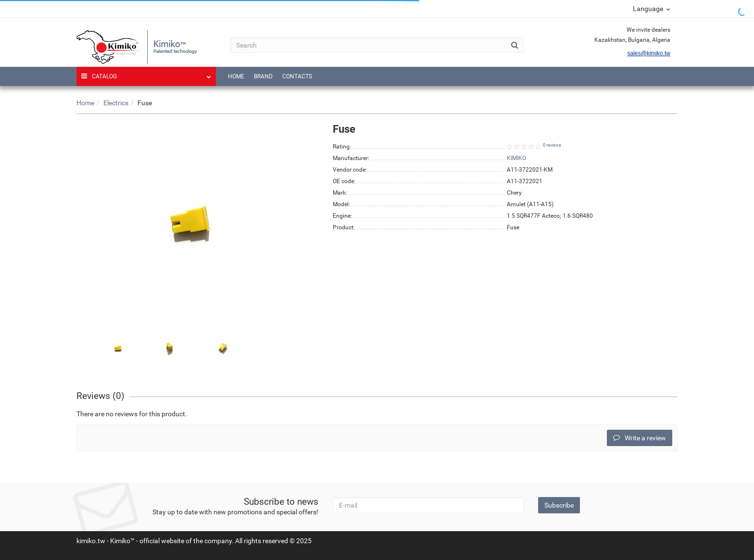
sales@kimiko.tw (649, 53)
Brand (263, 76)
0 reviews (552, 145)
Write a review (640, 438)
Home (236, 76)
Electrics (116, 103)
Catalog (146, 73)
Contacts (297, 76)
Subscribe (559, 505)
